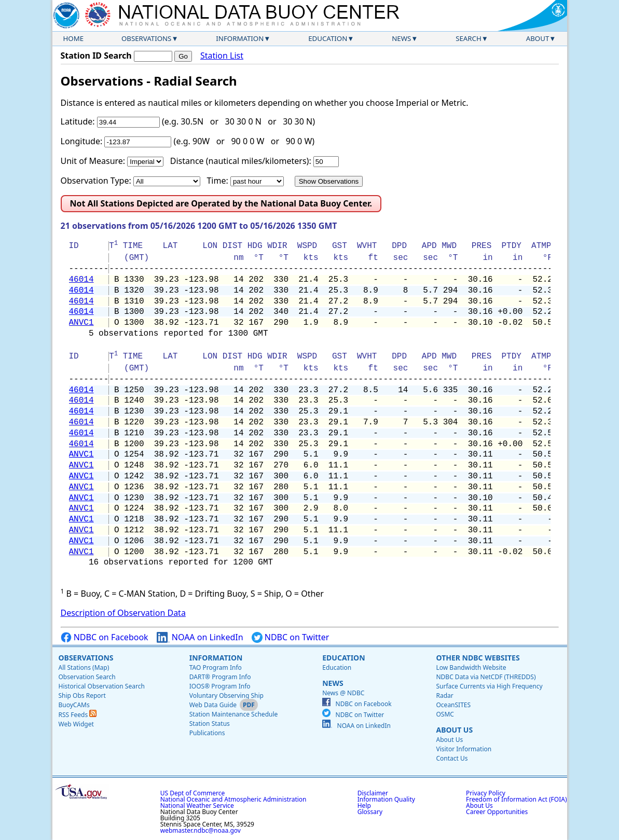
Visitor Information (464, 749)
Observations (146, 38)
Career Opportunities (497, 812)
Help (364, 805)
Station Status (210, 724)
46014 (81, 280)
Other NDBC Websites (478, 658)
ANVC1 (81, 323)
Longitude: (82, 141)
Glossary (370, 812)
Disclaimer (373, 793)
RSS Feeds (78, 715)
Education (328, 38)
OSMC (445, 714)
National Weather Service (197, 805)
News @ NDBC (343, 693)
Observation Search (87, 677)
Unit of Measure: (93, 161)
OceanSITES (453, 705)
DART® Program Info (220, 677)
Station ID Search (96, 56)
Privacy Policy (486, 793)
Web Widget (76, 724)
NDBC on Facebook (105, 637)
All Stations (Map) (84, 667)
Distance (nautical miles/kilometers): (241, 161)
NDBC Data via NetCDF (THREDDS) (486, 677)
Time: (217, 181)
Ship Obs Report (82, 696)
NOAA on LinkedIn (200, 637)
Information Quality (386, 799)
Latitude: (78, 121)
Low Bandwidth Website (471, 667)
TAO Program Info (216, 667)
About (538, 38)
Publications (207, 733)
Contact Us (452, 758)
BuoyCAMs (74, 705)
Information (240, 38)
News (401, 38)
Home (74, 38)
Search (469, 38)
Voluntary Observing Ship (226, 696)
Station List (222, 56)
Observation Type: (96, 181)
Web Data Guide (213, 705)
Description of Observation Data (123, 613)
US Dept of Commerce (193, 793)
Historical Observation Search (102, 686)
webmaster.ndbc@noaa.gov (201, 830)
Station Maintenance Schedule (234, 714)
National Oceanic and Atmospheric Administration (233, 799)
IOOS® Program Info (220, 686)
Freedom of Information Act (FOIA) (516, 799)
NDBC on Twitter (291, 637)
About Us (454, 730)
